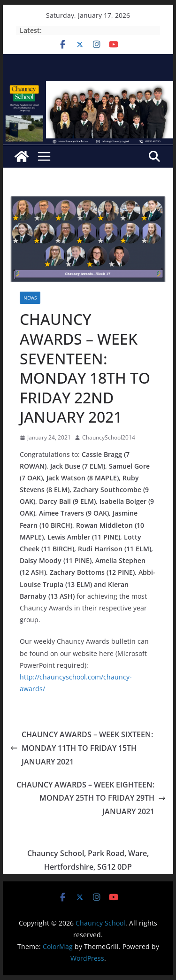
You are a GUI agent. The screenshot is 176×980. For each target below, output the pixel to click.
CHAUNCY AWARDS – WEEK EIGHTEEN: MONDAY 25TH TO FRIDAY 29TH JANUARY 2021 (91, 798)
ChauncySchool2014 (109, 437)
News (30, 298)
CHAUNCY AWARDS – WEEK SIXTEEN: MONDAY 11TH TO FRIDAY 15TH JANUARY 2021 (82, 748)
